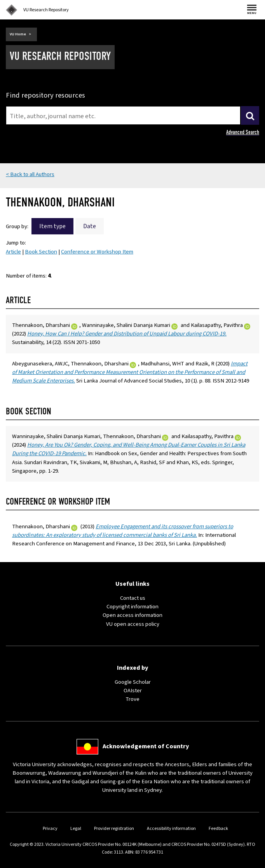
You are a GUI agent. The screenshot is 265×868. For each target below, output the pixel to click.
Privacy (50, 829)
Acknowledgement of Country (146, 746)
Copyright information (132, 607)
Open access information (132, 615)
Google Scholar (133, 682)
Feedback (218, 829)
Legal (76, 829)
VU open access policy (133, 624)
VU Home (18, 34)
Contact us (133, 598)
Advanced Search (243, 132)
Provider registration (114, 829)
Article (13, 252)
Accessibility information (171, 829)
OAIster (133, 691)
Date (90, 226)
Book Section (41, 252)
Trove (132, 699)
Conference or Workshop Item (97, 252)
